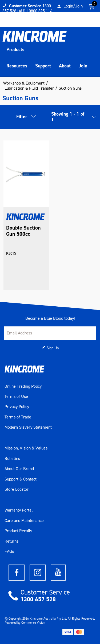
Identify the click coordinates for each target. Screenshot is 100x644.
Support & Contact (21, 479)
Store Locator (17, 489)
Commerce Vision (33, 623)
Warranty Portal (19, 510)
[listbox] (93, 118)
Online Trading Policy (23, 386)
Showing (68, 117)
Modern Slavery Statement (28, 427)
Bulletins (12, 459)
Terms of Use (16, 397)
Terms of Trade (18, 417)
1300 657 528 (38, 599)
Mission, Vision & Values (26, 448)
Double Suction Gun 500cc (23, 231)
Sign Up (53, 348)
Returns (11, 541)
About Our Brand (19, 469)
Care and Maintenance (24, 521)
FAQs (9, 551)
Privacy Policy (17, 407)
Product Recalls (18, 531)
